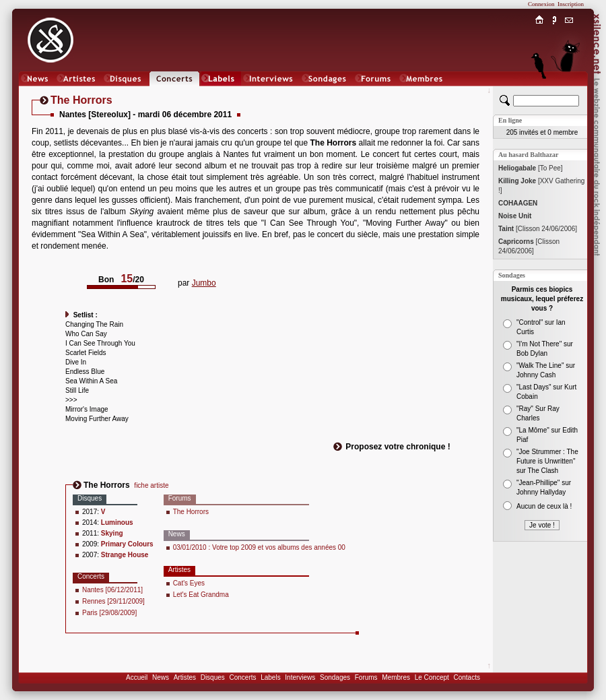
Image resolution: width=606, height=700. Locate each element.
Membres (396, 677)
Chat (569, 92)
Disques (213, 677)
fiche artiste (151, 485)
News (161, 677)
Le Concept (432, 677)
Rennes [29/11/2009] (113, 601)
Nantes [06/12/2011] (112, 590)
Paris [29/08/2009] (109, 613)
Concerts (242, 677)
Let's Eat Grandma (201, 595)
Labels (270, 677)
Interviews (300, 677)
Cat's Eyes (189, 583)
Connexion (541, 4)
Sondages (335, 677)
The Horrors (191, 512)
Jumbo (204, 283)
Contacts (466, 677)
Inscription (571, 4)
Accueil (137, 677)
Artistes (185, 677)
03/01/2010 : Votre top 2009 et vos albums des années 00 (259, 547)
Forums (366, 677)
